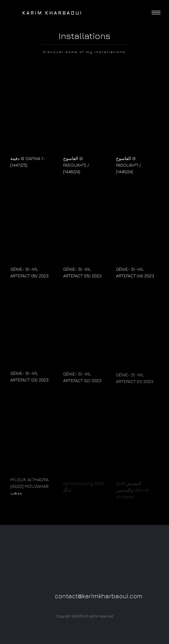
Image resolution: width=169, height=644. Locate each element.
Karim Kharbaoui (46, 13)
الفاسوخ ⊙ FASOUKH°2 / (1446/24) (76, 165)
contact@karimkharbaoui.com (99, 596)
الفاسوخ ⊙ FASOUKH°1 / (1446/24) (128, 165)
